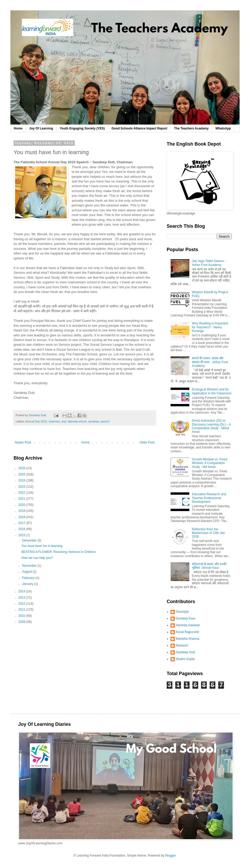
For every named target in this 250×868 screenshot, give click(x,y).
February (29, 578)
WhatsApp (223, 128)
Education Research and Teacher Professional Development (209, 498)
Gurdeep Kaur (186, 618)
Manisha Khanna (187, 639)
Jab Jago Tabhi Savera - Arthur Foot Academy (209, 263)
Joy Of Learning (41, 128)
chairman (54, 421)
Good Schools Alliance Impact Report (139, 128)
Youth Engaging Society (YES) (82, 128)
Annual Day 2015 (36, 421)
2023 (22, 487)
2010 (22, 616)
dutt (64, 421)
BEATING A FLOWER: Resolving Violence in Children (59, 552)
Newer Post (23, 442)
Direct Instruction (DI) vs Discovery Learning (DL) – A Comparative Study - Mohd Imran (211, 426)
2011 (22, 610)
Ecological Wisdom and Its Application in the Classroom (212, 391)
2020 (22, 505)
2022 (22, 493)
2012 (22, 604)
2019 (22, 511)
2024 (22, 480)
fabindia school (77, 421)
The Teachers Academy (191, 128)
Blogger (170, 856)
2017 (22, 523)
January (28, 584)
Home (18, 128)
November (30, 566)
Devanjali (182, 612)
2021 (22, 499)
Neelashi (182, 645)
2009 (22, 622)
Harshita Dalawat (188, 625)
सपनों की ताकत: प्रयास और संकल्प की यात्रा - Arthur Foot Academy (210, 362)
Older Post (147, 442)
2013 (22, 598)
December (30, 540)
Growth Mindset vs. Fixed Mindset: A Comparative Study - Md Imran (210, 463)
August (27, 572)
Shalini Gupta (185, 659)
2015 (22, 535)
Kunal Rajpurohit (187, 632)
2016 (22, 529)
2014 (22, 591)
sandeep (94, 421)
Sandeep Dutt (185, 652)
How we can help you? (37, 558)
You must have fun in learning (42, 546)
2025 (22, 474)
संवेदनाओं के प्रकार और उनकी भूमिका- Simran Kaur (209, 566)
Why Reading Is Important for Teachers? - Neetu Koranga (210, 327)
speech (105, 421)
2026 (22, 468)
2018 (22, 517)
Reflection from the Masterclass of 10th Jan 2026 (208, 533)
